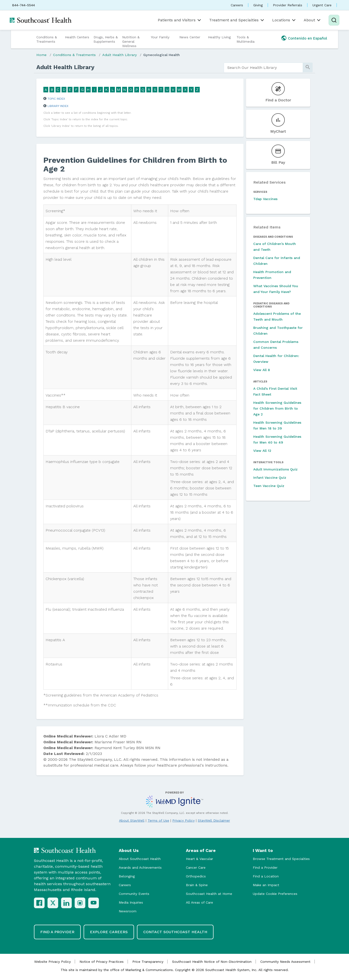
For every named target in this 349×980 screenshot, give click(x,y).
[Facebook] (39, 903)
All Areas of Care (199, 902)
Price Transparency (148, 962)
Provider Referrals (288, 5)
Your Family (160, 37)
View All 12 (262, 451)
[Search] (334, 20)
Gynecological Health (162, 55)
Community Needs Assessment (285, 962)
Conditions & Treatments (47, 39)
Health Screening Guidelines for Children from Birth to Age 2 (277, 408)
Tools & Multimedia (246, 39)
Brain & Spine (197, 885)
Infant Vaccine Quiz (270, 478)
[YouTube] (94, 903)
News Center (190, 37)
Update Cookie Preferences (275, 894)
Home (41, 55)
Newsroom (128, 911)
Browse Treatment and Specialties (281, 859)
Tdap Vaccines (265, 199)
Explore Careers (109, 932)
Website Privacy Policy (52, 962)
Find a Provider (265, 867)
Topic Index (56, 99)
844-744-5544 (24, 5)
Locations (284, 20)
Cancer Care (196, 867)
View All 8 (262, 370)
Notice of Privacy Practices (102, 962)
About (313, 20)
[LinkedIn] (66, 903)
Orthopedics (196, 876)
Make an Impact (266, 885)
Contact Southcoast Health (175, 932)
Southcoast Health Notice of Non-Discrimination (212, 962)
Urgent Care (322, 5)
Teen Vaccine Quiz (269, 486)
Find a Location (266, 876)
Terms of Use (158, 820)
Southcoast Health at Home (209, 894)
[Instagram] (80, 903)
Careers (237, 5)
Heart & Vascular (199, 859)
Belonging (127, 876)
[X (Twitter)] (53, 903)
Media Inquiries (131, 902)
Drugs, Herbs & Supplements (106, 39)
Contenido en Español (308, 38)
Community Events (134, 894)
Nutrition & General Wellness (131, 41)
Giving (258, 5)
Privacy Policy (183, 820)
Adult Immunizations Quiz (275, 469)
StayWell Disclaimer (214, 820)
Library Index (58, 106)
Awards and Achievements (140, 867)
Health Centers (77, 37)
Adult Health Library (119, 55)
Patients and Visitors (180, 20)
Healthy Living (219, 37)
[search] (263, 68)
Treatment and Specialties (237, 20)
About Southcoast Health (140, 859)
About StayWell (132, 820)
